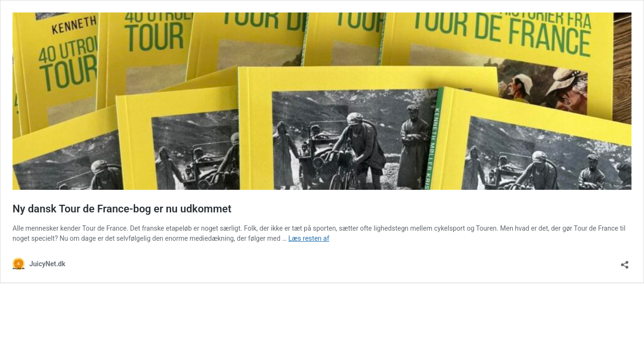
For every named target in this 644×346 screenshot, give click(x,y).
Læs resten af (309, 238)
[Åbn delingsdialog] (625, 262)
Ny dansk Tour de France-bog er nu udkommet (122, 209)
